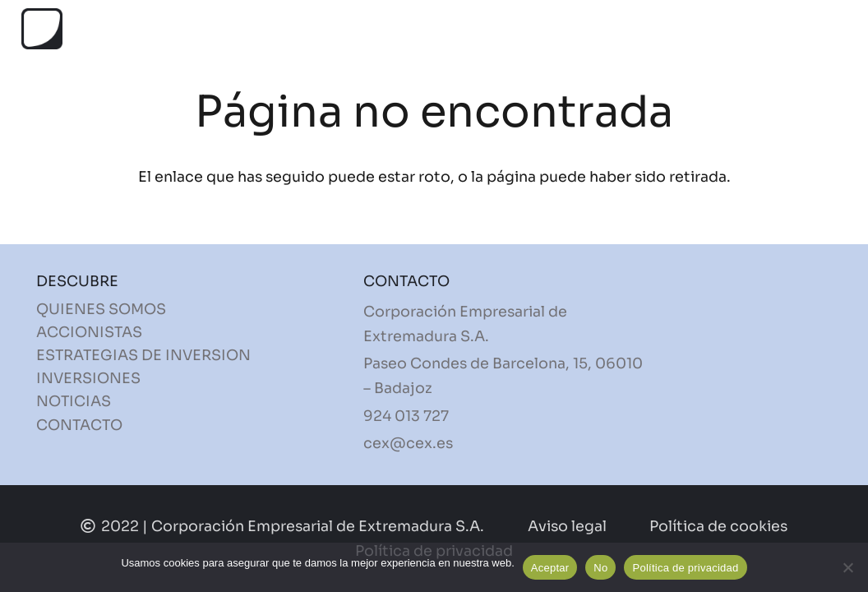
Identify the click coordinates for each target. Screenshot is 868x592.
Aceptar (550, 568)
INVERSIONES (88, 378)
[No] (847, 567)
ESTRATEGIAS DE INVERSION (143, 355)
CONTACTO (79, 425)
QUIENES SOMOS (101, 309)
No (600, 568)
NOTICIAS (74, 401)
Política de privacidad (685, 568)
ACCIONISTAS (89, 332)
